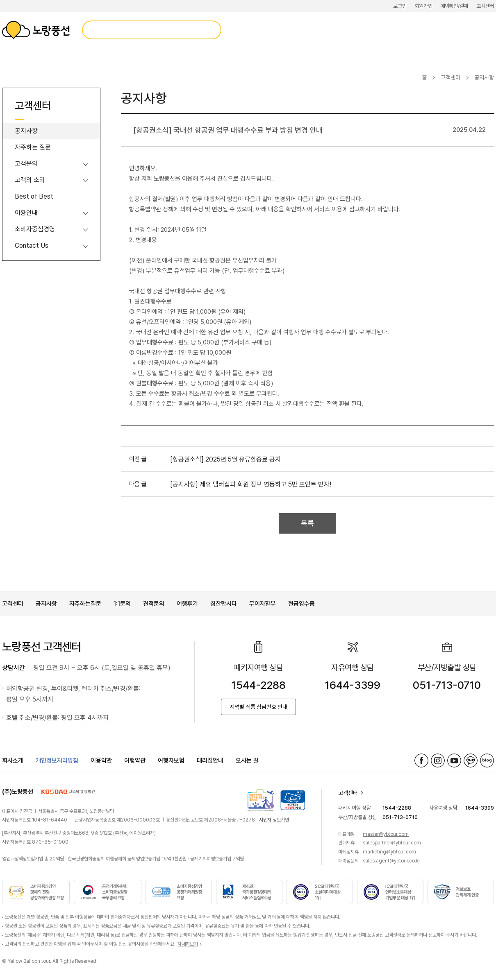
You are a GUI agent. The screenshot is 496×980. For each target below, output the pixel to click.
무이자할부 (263, 604)
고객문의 (26, 164)
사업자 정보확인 (274, 820)
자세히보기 (188, 944)
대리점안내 (210, 760)
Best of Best (34, 196)
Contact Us (32, 246)
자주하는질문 (85, 604)
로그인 (400, 6)
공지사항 (26, 131)
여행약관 (135, 760)
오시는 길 (247, 760)
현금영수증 (301, 604)
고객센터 (485, 6)
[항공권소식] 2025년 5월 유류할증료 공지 (225, 459)
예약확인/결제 (454, 6)
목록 (307, 523)
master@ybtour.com (386, 834)
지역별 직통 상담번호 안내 (258, 707)
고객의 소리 (30, 180)
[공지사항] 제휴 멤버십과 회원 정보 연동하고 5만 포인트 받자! (251, 484)
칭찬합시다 (224, 604)
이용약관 (101, 760)
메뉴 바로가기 (0, 0)
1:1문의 (122, 604)
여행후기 (187, 604)
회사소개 (13, 760)
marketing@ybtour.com (389, 852)
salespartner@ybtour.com (392, 843)
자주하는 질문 (33, 147)
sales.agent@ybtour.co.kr (391, 861)
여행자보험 (171, 760)
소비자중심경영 (35, 229)
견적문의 (154, 604)
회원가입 (423, 6)
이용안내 (26, 213)
